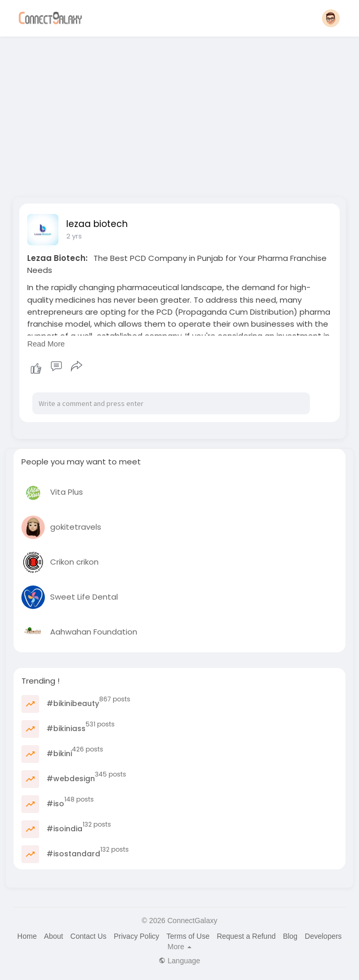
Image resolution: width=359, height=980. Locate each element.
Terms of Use (188, 936)
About (53, 936)
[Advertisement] (179, 114)
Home (27, 936)
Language (179, 961)
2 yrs (74, 236)
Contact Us (88, 936)
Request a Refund (246, 936)
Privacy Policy (136, 936)
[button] (331, 18)
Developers (323, 936)
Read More (46, 344)
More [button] (179, 947)
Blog (290, 936)
